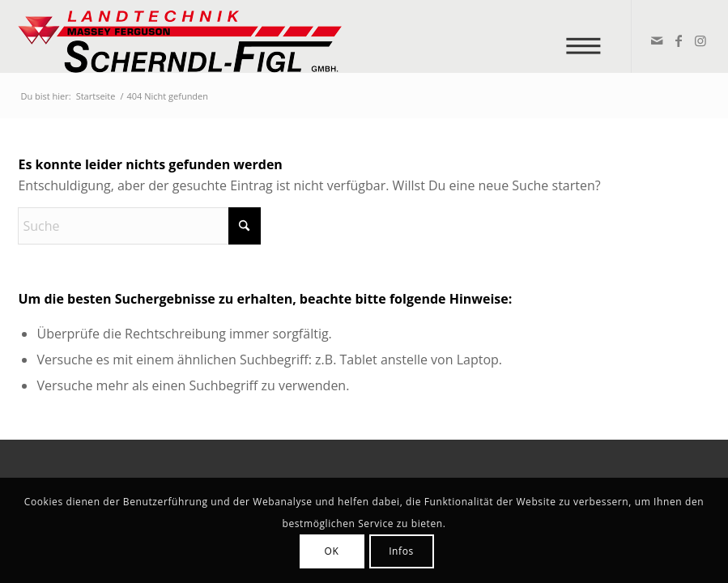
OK (332, 551)
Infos (401, 551)
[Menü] (588, 36)
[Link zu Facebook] (678, 40)
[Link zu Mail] (656, 40)
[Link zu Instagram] (700, 40)
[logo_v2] (180, 36)
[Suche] (139, 226)
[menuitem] (588, 36)
